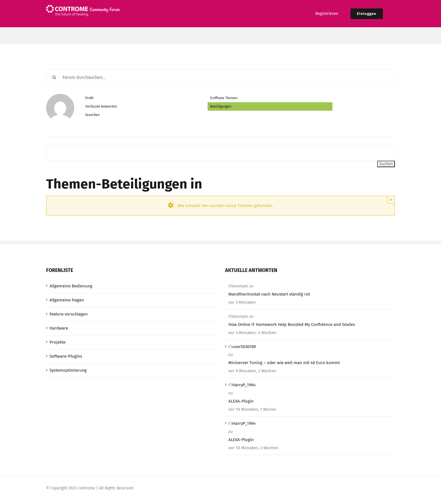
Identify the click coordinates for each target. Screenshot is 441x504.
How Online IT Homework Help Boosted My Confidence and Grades (292, 324)
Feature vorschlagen (69, 314)
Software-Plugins (66, 356)
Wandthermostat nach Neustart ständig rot (269, 294)
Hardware (59, 328)
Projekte (58, 342)
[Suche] (54, 77)
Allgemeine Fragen (67, 300)
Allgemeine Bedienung (71, 286)
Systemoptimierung (68, 370)
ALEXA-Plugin (241, 401)
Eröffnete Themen (224, 98)
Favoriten (92, 115)
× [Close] (391, 200)
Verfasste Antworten (101, 106)
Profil (89, 98)
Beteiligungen (221, 106)
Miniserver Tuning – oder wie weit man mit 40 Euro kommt (284, 363)
